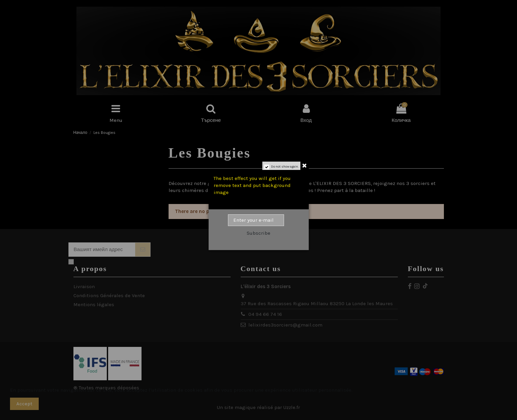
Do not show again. (285, 167)
